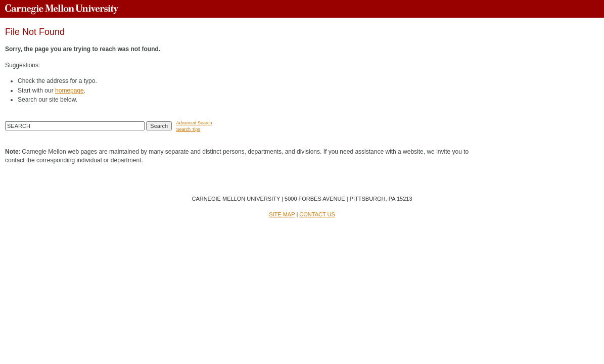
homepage (69, 90)
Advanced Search (194, 123)
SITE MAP (282, 214)
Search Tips (189, 129)
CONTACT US (317, 214)
